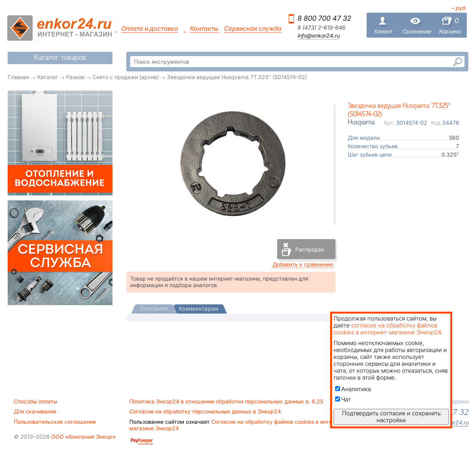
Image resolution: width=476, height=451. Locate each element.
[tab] (154, 309)
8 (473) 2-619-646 (321, 28)
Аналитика (353, 389)
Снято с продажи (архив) (126, 77)
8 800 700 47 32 (324, 18)
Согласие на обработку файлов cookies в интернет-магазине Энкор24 (238, 425)
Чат (343, 399)
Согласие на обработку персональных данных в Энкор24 (205, 411)
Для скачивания (35, 411)
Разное (75, 77)
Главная (18, 77)
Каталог (48, 77)
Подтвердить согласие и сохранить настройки (391, 417)
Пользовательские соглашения (55, 422)
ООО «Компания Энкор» (83, 437)
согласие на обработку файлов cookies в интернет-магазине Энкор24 (387, 329)
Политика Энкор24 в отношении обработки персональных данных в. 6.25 (226, 401)
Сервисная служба (253, 29)
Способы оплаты (36, 401)
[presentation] (154, 309)
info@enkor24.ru (319, 36)
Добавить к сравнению (303, 264)
